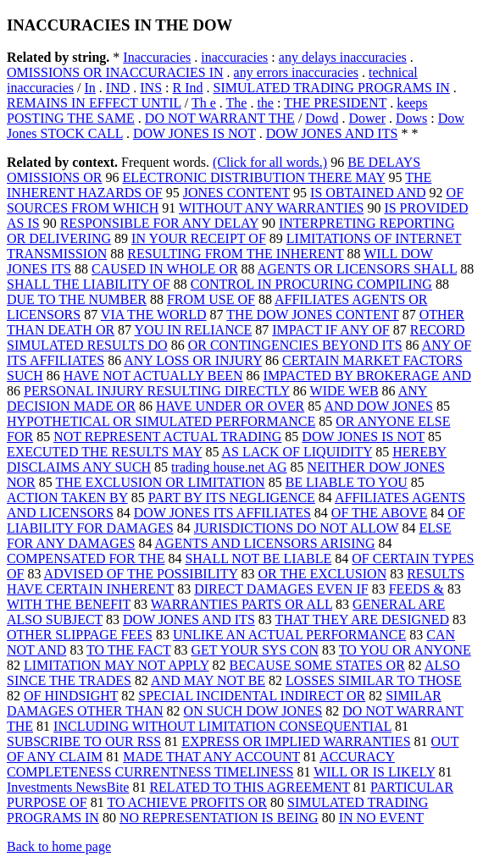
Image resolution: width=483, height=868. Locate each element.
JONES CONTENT (236, 193)
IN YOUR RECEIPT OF (199, 238)
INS (151, 88)
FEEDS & (416, 589)
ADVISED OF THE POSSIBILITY (141, 574)
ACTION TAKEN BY (67, 498)
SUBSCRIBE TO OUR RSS (84, 741)
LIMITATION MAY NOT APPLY (117, 665)
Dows (411, 118)
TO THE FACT (128, 650)
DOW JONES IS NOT (194, 133)
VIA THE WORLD (154, 315)
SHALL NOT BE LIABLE (258, 558)
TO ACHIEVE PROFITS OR (187, 802)
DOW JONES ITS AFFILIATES (222, 513)
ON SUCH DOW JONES (253, 711)
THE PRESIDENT (335, 103)
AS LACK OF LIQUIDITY (297, 452)
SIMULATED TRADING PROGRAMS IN (332, 88)
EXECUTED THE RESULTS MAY (104, 452)
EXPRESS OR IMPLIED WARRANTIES (296, 741)
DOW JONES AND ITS (332, 133)
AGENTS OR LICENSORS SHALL (357, 269)
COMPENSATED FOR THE (86, 558)
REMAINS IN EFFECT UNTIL (94, 103)
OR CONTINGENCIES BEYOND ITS (295, 345)
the (265, 103)
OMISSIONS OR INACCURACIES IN (115, 72)
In (90, 88)
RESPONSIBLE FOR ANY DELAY (159, 223)
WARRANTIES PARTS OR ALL (241, 604)
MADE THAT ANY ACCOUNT (211, 757)
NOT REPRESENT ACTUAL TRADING (167, 437)
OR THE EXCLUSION (322, 574)
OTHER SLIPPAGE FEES (80, 635)
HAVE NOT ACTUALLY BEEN (153, 376)
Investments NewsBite (68, 787)
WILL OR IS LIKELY (374, 772)
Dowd (322, 118)
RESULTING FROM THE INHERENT (235, 254)
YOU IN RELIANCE (194, 330)
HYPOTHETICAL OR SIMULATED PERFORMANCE (161, 421)
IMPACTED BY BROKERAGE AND (368, 376)
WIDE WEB (344, 391)
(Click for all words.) (270, 162)
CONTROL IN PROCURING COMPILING (311, 284)
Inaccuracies (157, 57)
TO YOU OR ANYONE (405, 650)
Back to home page (59, 846)
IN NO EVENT (381, 818)
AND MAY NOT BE (208, 680)
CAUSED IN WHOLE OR (165, 269)
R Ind (188, 88)
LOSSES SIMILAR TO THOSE (374, 680)
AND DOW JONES (378, 406)
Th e (204, 103)
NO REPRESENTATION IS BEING (219, 818)
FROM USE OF (211, 299)
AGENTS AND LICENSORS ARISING (265, 543)
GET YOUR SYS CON (255, 650)
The (237, 103)
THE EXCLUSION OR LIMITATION (161, 482)
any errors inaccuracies (296, 72)
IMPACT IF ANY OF (331, 330)
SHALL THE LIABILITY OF (89, 284)
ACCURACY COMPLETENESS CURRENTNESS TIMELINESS (201, 764)
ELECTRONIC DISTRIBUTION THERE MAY (253, 177)
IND (118, 88)
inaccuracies (234, 57)
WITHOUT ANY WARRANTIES (271, 208)
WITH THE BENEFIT (69, 604)
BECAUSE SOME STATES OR (317, 665)
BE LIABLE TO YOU (347, 482)
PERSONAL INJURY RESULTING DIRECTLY (157, 391)
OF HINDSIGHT (71, 696)
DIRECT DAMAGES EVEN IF (281, 589)
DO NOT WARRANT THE (220, 118)
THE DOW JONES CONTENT (312, 315)
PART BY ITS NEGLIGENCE (232, 498)
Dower (367, 118)
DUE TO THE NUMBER (77, 299)
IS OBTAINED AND (368, 193)
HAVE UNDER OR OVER (230, 406)
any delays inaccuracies (343, 57)
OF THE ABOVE (380, 513)
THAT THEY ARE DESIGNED (362, 619)
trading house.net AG (229, 467)
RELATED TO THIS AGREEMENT (250, 787)
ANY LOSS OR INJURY (193, 360)
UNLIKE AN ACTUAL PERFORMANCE (289, 635)
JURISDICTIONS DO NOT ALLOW (297, 528)
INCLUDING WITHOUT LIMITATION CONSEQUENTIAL (222, 726)
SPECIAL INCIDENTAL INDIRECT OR (252, 696)
